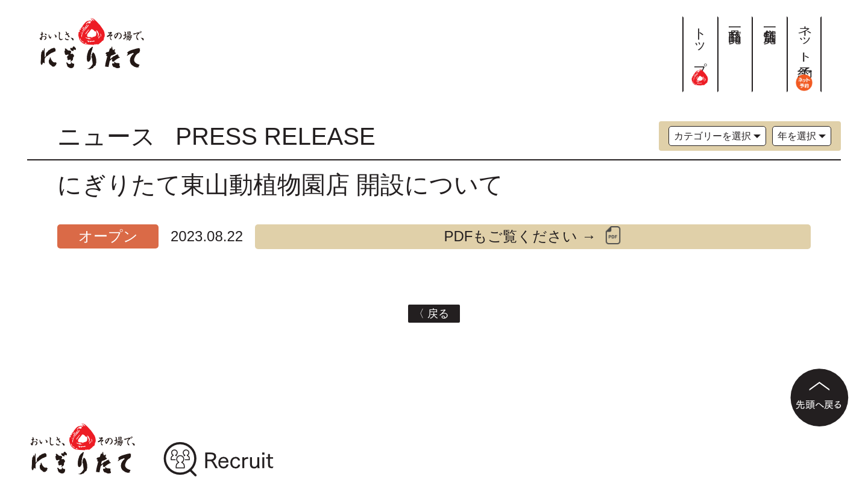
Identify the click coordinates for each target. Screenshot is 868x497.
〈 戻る (434, 314)
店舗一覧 (769, 21)
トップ (700, 51)
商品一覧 (735, 21)
